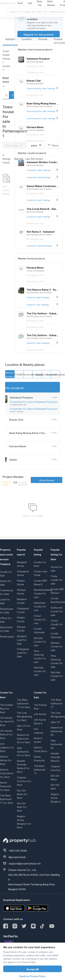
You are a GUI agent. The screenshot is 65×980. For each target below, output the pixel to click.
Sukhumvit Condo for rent (40, 606)
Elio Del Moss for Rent (22, 794)
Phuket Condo (21, 619)
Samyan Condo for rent (40, 641)
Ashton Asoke (38, 739)
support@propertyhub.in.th (25, 863)
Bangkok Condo (22, 600)
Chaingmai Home (23, 573)
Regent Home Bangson (56, 797)
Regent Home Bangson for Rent (24, 821)
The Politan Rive (40, 706)
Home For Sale (56, 568)
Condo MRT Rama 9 (41, 582)
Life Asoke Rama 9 (40, 721)
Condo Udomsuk (39, 630)
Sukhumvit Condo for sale (57, 611)
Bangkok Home (22, 564)
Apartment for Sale (6, 629)
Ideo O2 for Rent (24, 727)
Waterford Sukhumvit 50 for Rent (24, 738)
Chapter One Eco (56, 768)
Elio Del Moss (55, 777)
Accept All (33, 969)
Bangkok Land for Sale (22, 639)
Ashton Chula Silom (40, 749)
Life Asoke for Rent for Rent (7, 721)
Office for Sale (6, 619)
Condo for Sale (6, 573)
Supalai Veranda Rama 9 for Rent (23, 766)
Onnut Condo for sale (57, 624)
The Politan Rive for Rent (7, 708)
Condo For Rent (40, 564)
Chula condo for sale (57, 579)
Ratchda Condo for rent (40, 671)
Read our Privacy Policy (33, 976)
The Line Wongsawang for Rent (24, 716)
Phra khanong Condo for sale (57, 661)
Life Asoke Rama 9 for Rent (6, 734)
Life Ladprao (39, 730)
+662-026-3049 (18, 850)
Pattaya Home (21, 591)
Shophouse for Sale (7, 610)
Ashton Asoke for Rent (6, 760)
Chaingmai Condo (23, 610)
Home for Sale (6, 582)
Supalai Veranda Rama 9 (55, 757)
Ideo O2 (55, 722)
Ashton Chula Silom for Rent (7, 773)
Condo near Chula (41, 573)
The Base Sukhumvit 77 (40, 769)
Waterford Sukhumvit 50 (57, 731)
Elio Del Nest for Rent (22, 806)
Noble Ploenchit (39, 758)
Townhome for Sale (7, 592)
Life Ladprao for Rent (7, 747)
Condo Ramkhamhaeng (58, 600)
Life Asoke (40, 714)
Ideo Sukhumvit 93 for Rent (23, 751)
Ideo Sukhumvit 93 (56, 744)
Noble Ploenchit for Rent (5, 786)
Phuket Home (21, 582)
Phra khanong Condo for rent (40, 656)
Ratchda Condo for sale (57, 675)
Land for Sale (5, 601)
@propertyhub (17, 857)
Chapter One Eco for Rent (24, 781)
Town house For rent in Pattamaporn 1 (6, 95)
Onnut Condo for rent (40, 619)
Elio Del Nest (55, 786)
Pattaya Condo (21, 628)
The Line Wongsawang (58, 714)
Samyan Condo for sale (57, 646)
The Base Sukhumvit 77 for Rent (7, 799)
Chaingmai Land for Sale (23, 652)
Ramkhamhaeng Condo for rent (41, 593)
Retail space (7, 636)
